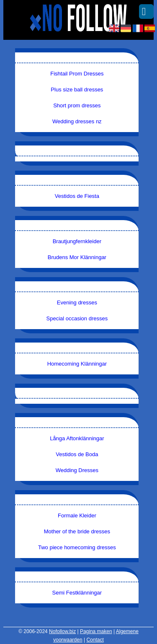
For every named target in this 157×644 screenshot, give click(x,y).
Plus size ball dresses (77, 90)
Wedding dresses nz (77, 121)
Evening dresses (77, 303)
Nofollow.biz (62, 631)
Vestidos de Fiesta (77, 196)
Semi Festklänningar (77, 593)
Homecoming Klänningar (77, 364)
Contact (95, 640)
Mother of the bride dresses (77, 531)
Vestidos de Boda (77, 454)
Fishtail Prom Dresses (77, 74)
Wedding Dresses (77, 470)
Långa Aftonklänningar (77, 438)
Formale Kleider (77, 515)
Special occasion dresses (77, 318)
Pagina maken (96, 631)
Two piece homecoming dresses (77, 547)
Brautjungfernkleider (77, 241)
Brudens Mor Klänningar (77, 257)
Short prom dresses (77, 105)
